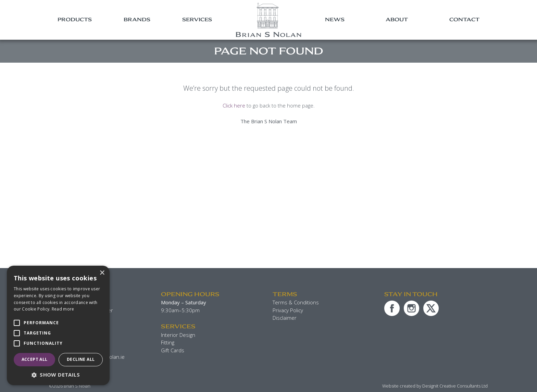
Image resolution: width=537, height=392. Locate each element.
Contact (464, 20)
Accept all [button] (35, 359)
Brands (137, 20)
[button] (58, 375)
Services (197, 20)
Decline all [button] (81, 359)
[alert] (58, 325)
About (397, 20)
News (335, 20)
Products (75, 20)
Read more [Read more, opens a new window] (63, 309)
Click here (234, 105)
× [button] (102, 273)
